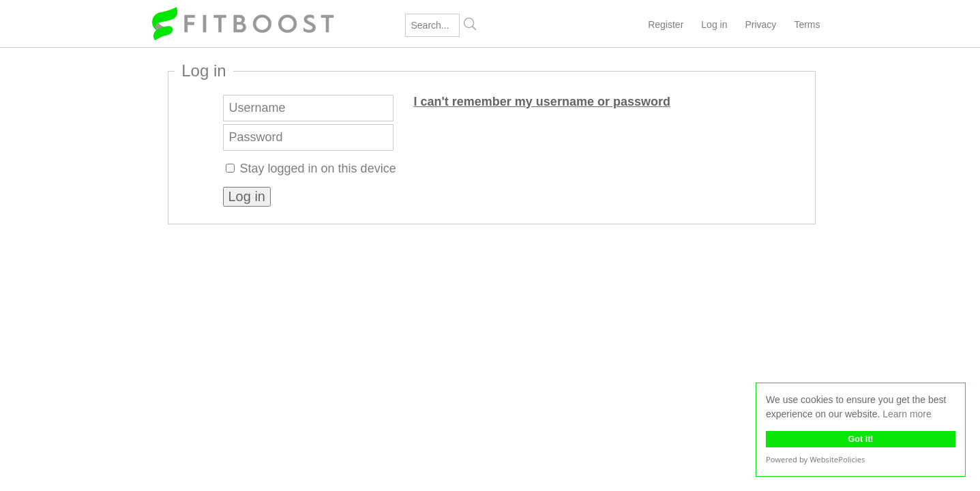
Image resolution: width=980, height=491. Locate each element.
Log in (714, 25)
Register (666, 25)
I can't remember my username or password (542, 102)
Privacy (760, 25)
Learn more (907, 414)
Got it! (860, 439)
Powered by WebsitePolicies (815, 459)
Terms (807, 25)
